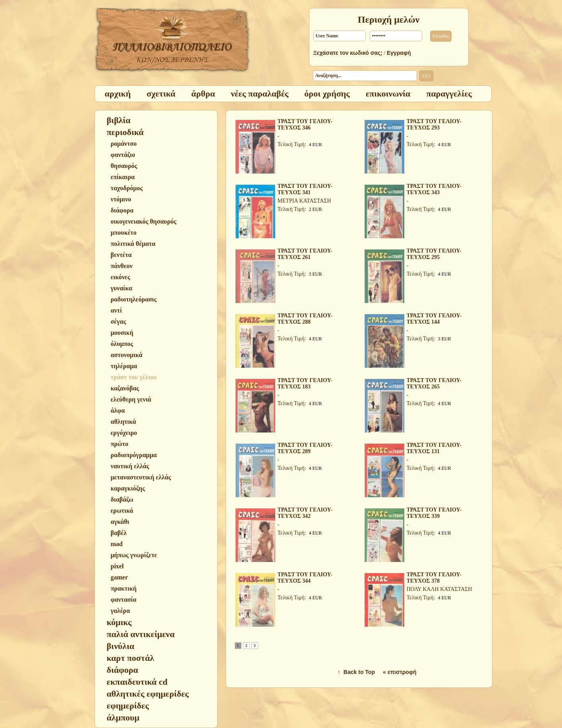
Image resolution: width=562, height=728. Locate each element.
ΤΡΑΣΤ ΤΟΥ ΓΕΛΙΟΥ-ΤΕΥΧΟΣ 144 (434, 319)
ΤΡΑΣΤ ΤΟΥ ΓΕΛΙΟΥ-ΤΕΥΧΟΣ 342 (305, 513)
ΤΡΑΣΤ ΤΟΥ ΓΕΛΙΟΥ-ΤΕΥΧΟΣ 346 (305, 125)
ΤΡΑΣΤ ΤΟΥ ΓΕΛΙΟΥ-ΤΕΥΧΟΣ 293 (434, 125)
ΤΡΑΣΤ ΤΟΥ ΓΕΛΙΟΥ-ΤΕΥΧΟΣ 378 (434, 578)
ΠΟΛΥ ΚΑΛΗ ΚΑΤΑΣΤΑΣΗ (439, 589)
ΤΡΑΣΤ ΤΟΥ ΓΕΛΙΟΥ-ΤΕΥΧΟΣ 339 (434, 513)
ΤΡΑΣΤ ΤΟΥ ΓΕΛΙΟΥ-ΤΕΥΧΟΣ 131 (434, 448)
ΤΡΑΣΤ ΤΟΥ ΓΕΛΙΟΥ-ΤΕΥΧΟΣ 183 (305, 383)
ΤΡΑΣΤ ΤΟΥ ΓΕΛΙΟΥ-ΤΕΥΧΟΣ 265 (434, 383)
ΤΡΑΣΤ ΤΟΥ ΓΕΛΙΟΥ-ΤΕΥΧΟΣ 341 (305, 189)
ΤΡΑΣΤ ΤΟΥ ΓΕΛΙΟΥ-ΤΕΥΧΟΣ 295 (434, 254)
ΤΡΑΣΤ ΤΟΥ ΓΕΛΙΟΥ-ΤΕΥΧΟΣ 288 (305, 319)
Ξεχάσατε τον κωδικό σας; (348, 53)
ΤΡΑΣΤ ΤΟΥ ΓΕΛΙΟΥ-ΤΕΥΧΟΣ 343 (434, 189)
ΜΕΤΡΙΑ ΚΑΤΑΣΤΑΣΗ (304, 201)
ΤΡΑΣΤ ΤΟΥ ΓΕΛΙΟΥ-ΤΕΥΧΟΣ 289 (305, 448)
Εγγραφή (399, 53)
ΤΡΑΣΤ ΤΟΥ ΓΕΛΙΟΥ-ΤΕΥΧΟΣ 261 (305, 254)
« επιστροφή (400, 672)
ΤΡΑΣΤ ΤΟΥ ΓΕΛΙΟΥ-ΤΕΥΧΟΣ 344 (305, 578)
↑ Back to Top (356, 672)
